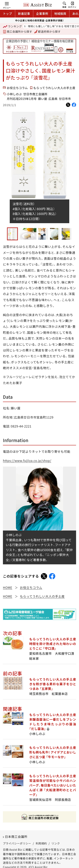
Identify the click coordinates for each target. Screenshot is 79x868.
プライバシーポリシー (17, 843)
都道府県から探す (47, 31)
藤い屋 (43, 99)
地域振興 (60, 14)
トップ (7, 14)
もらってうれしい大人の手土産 (54, 88)
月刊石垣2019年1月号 (22, 99)
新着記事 (24, 14)
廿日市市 (65, 99)
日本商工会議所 (16, 837)
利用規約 (41, 843)
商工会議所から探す (18, 31)
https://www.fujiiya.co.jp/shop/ (27, 461)
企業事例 (42, 14)
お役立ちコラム (17, 88)
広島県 (53, 99)
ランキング (12, 27)
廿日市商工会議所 (35, 94)
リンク (56, 843)
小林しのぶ (14, 94)
